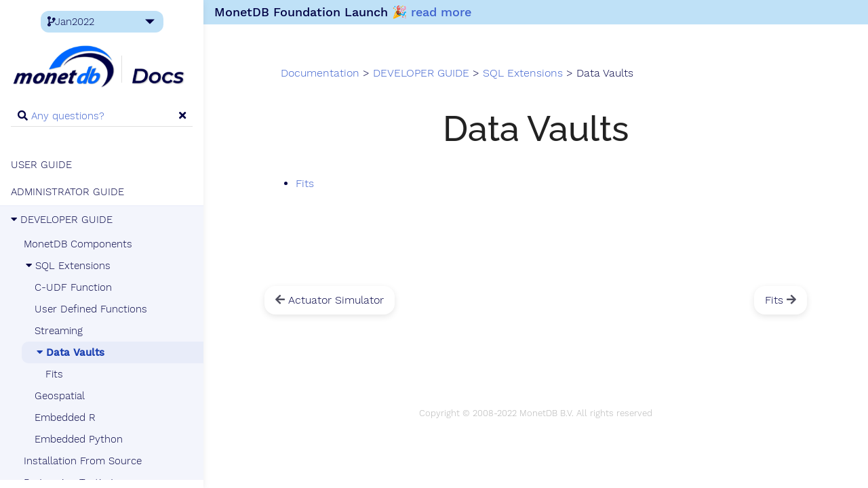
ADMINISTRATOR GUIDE (67, 192)
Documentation (320, 73)
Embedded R (65, 418)
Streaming (59, 331)
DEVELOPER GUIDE (62, 220)
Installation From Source (83, 461)
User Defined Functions (91, 309)
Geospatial (60, 396)
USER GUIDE (41, 165)
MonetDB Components (78, 244)
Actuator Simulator (330, 300)
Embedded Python (79, 439)
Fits (54, 374)
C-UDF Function (73, 287)
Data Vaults (70, 352)
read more (441, 12)
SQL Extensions (67, 266)
